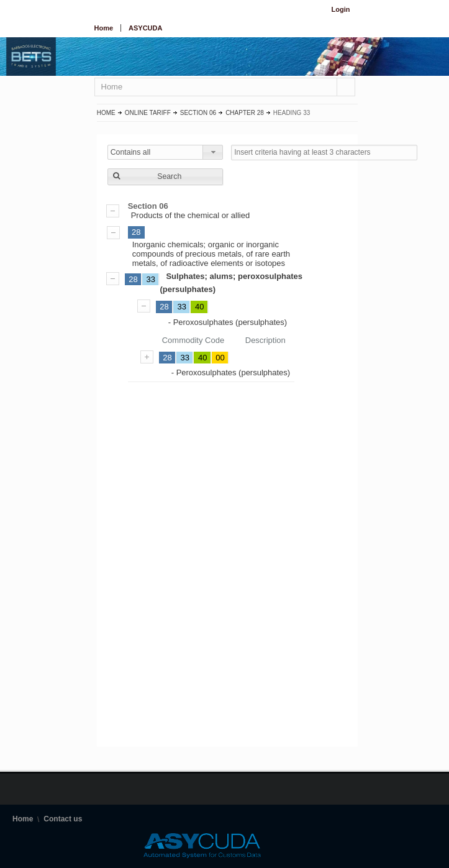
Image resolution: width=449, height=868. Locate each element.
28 (136, 232)
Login (341, 9)
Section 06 (198, 113)
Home (104, 28)
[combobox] (166, 152)
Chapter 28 (245, 113)
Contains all (131, 152)
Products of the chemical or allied (227, 211)
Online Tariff (148, 113)
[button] (166, 177)
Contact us (63, 819)
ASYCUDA (145, 28)
